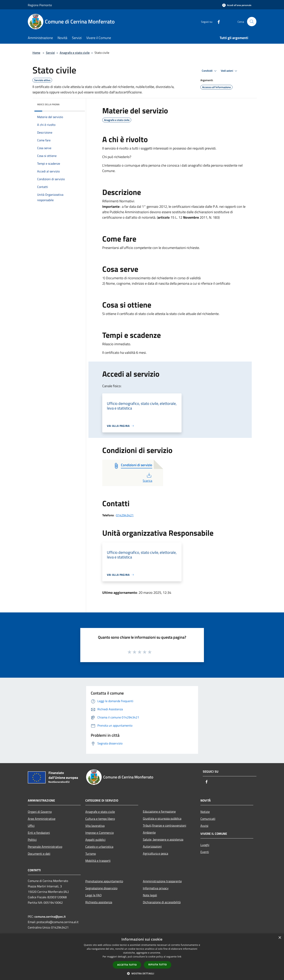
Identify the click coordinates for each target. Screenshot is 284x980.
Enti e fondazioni (39, 833)
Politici (32, 840)
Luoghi (205, 845)
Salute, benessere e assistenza (163, 839)
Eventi (205, 852)
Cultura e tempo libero (100, 819)
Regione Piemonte (40, 5)
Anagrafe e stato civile (75, 53)
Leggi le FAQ (94, 895)
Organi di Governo (40, 812)
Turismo (91, 854)
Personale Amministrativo (45, 847)
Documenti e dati (39, 854)
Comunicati (208, 819)
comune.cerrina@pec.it (50, 917)
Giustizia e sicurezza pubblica (162, 818)
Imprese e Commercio (100, 833)
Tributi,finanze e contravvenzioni (165, 825)
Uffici (31, 826)
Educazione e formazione (159, 811)
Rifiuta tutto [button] (158, 965)
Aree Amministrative (42, 819)
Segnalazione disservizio (101, 888)
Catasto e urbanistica (99, 847)
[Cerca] (252, 22)
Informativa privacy (156, 888)
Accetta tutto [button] (127, 965)
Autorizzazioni (152, 846)
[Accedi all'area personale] (237, 5)
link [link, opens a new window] (179, 957)
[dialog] (142, 957)
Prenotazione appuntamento (104, 881)
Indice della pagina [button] (48, 104)
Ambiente (149, 832)
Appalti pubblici (95, 840)
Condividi (210, 71)
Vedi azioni (230, 71)
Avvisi (204, 826)
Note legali (150, 895)
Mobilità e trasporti (98, 861)
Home (36, 53)
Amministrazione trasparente (162, 881)
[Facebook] (217, 21)
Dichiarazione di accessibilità (162, 902)
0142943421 (125, 515)
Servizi (50, 53)
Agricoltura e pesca (156, 853)
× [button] (280, 938)
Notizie (205, 812)
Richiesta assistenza (99, 902)
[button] (142, 973)
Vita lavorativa (95, 826)
